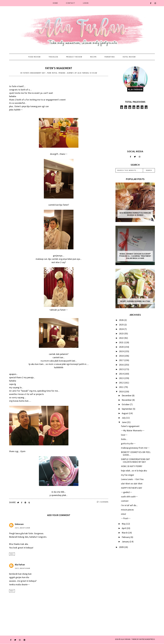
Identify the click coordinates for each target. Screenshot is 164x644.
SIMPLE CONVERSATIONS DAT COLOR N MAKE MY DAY (135, 461)
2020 (122, 347)
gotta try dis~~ (128, 443)
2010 (122, 392)
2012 (122, 383)
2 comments (103, 502)
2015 (122, 369)
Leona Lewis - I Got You (132, 479)
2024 (122, 329)
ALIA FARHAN (126, 639)
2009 (122, 547)
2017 (122, 360)
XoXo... (124, 439)
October (126, 404)
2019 (122, 351)
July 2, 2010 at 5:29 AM (22, 528)
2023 (122, 334)
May (124, 524)
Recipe (93, 57)
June (124, 422)
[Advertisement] (135, 129)
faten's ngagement (59, 68)
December (127, 395)
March (125, 533)
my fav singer (128, 475)
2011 (122, 387)
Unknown (19, 524)
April (124, 528)
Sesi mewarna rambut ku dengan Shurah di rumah (135, 214)
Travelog (53, 57)
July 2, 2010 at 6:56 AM (22, 568)
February (126, 537)
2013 (122, 378)
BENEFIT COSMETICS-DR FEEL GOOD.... (136, 453)
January (126, 542)
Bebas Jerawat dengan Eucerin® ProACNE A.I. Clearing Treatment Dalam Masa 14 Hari (135, 256)
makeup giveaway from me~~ (135, 448)
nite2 (123, 514)
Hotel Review (129, 57)
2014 (122, 374)
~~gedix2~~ (127, 492)
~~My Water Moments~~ (133, 430)
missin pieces (127, 510)
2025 (122, 325)
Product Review (74, 57)
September (127, 409)
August (125, 413)
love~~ (124, 435)
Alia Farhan (20, 565)
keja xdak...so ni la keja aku (134, 471)
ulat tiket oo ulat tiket (132, 484)
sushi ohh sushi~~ (129, 497)
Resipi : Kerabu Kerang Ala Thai (135, 301)
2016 (122, 365)
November (127, 400)
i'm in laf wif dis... (129, 505)
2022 (122, 338)
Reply (12, 554)
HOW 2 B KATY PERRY (132, 466)
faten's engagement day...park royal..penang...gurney (48, 73)
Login (86, 3)
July (124, 418)
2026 (122, 320)
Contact (70, 3)
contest (125, 501)
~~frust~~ (126, 518)
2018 (122, 356)
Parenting (110, 57)
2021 (122, 342)
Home (55, 3)
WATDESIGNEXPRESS (147, 639)
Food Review (34, 57)
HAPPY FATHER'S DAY (132, 488)
